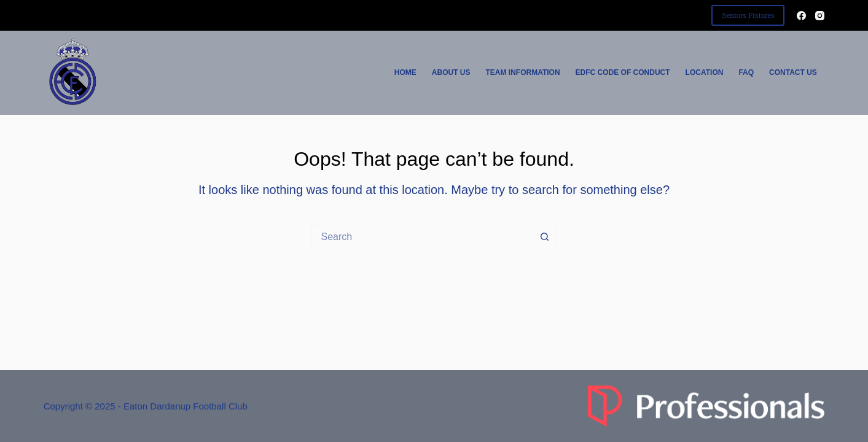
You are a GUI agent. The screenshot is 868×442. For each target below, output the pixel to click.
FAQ (746, 72)
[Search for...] (422, 237)
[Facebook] (801, 16)
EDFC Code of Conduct (623, 72)
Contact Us (793, 72)
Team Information (523, 72)
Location (705, 72)
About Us (451, 72)
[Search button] (545, 237)
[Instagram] (820, 16)
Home (405, 72)
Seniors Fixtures (748, 15)
